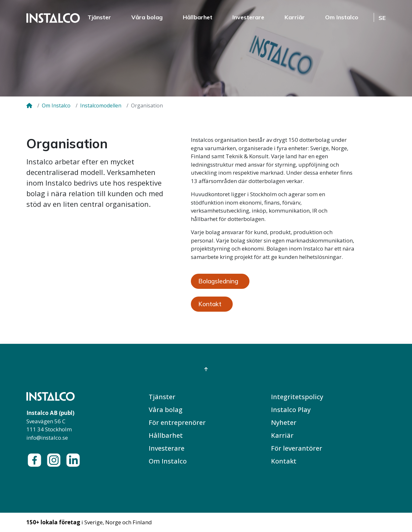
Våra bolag (147, 17)
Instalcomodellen (101, 105)
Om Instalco (342, 17)
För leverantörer (297, 448)
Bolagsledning (218, 281)
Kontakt (210, 304)
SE (382, 18)
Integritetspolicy (297, 397)
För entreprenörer (177, 422)
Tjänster (99, 17)
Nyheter (284, 422)
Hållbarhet (198, 17)
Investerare (248, 17)
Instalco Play (291, 410)
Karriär (295, 17)
